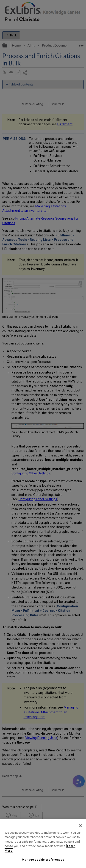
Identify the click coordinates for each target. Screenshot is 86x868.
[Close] (80, 826)
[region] (43, 844)
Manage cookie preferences (43, 860)
